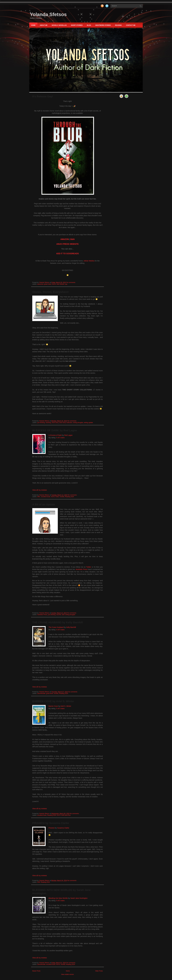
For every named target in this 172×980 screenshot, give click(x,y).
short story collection (66, 423)
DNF (39, 882)
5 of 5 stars (60, 438)
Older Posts (99, 971)
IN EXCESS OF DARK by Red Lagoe (55, 430)
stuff (63, 615)
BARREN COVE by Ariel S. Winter (53, 701)
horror (54, 284)
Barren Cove (53, 706)
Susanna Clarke (63, 828)
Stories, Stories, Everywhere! (50, 292)
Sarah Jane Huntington (79, 898)
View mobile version (68, 974)
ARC (39, 497)
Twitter (89, 567)
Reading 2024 (69, 497)
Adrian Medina (89, 261)
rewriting (48, 423)
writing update (88, 423)
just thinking (41, 423)
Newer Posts (36, 971)
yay (66, 284)
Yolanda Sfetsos (48, 14)
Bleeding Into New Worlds (58, 898)
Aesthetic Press (81, 569)
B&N (72, 239)
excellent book (46, 497)
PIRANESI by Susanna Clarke (51, 823)
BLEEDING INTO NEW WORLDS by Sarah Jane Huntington (61, 892)
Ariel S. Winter (66, 706)
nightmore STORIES (103, 25)
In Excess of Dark (55, 435)
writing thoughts (78, 423)
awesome (40, 284)
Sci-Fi (59, 815)
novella (62, 497)
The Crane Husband (56, 627)
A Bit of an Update (44, 504)
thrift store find (66, 815)
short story (55, 423)
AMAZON (65, 239)
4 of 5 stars (60, 630)
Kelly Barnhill (71, 627)
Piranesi (52, 828)
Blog (89, 25)
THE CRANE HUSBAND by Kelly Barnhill (58, 622)
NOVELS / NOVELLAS (59, 25)
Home (33, 25)
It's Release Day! (43, 96)
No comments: (71, 282)
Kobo (57, 497)
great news (48, 284)
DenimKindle (41, 693)
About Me (44, 25)
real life (59, 615)
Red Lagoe (68, 435)
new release (60, 284)
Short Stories (77, 25)
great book (50, 693)
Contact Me (131, 25)
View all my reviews (40, 490)
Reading (118, 25)
